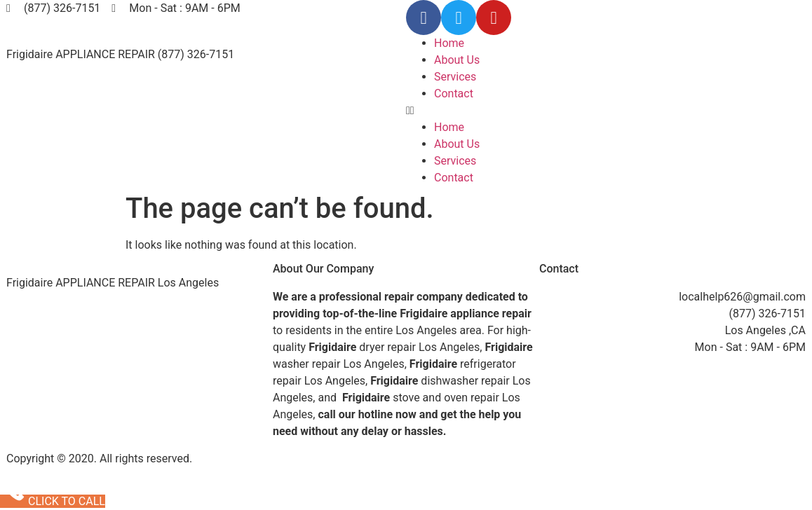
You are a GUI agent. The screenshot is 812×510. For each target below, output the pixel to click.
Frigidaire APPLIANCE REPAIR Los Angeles (113, 283)
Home (449, 43)
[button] (606, 111)
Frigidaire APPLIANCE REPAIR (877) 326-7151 (120, 54)
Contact (454, 94)
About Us (457, 60)
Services (455, 77)
